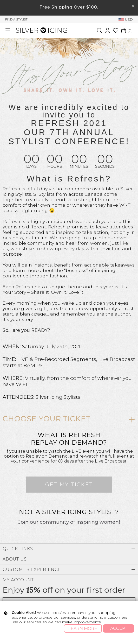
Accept (119, 628)
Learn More (83, 629)
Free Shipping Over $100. (69, 8)
